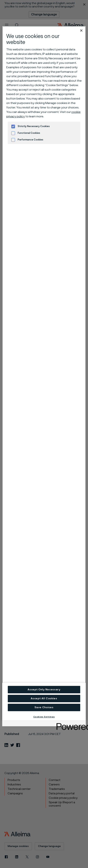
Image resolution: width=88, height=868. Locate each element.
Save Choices (44, 707)
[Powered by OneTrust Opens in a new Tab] (70, 724)
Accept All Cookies (44, 699)
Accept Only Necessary (44, 690)
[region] (44, 373)
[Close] (81, 31)
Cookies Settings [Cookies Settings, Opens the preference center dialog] (44, 717)
